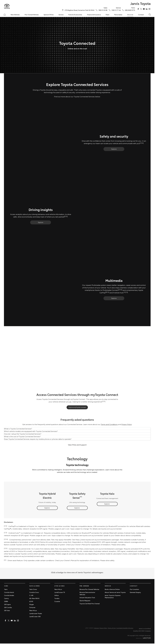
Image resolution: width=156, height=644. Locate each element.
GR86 (6, 601)
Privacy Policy (127, 424)
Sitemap (97, 628)
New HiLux (33, 610)
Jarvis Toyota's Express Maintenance (113, 596)
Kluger (32, 604)
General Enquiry (135, 592)
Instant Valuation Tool (87, 597)
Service (61, 15)
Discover (130, 15)
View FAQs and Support (77, 445)
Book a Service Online (112, 589)
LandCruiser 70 (60, 592)
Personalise (118, 15)
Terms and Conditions (109, 424)
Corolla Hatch (9, 592)
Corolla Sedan (9, 595)
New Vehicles (15, 15)
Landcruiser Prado (36, 613)
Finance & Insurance (94, 15)
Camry (6, 598)
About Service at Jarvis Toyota (115, 592)
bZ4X (31, 601)
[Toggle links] (143, 638)
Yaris (6, 589)
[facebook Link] (138, 9)
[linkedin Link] (147, 9)
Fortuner (32, 607)
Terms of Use (112, 628)
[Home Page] (7, 6)
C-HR (31, 595)
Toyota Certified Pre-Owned (90, 604)
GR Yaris (7, 610)
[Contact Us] (79, 10)
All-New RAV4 (34, 598)
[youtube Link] (144, 9)
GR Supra (7, 604)
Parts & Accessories (75, 15)
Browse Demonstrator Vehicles (87, 593)
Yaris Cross (33, 589)
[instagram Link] (149, 9)
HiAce (56, 595)
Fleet (107, 15)
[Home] (5, 15)
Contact (141, 15)
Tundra (57, 598)
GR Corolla (8, 607)
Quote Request (85, 600)
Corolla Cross (34, 592)
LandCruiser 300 (35, 616)
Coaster (57, 601)
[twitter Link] (141, 9)
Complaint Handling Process (125, 628)
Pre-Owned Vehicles (32, 15)
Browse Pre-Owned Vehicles (89, 589)
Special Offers (49, 15)
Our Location (134, 589)
